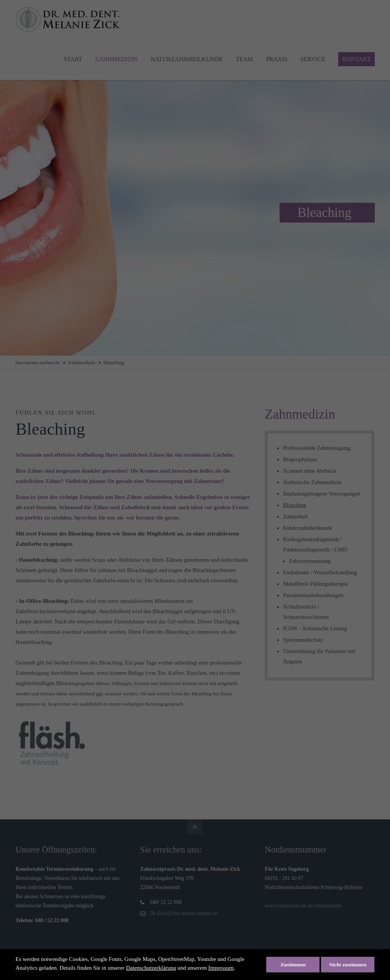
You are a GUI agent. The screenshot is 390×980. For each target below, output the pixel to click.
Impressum (221, 968)
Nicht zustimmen (348, 965)
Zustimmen (293, 965)
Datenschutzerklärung (151, 968)
